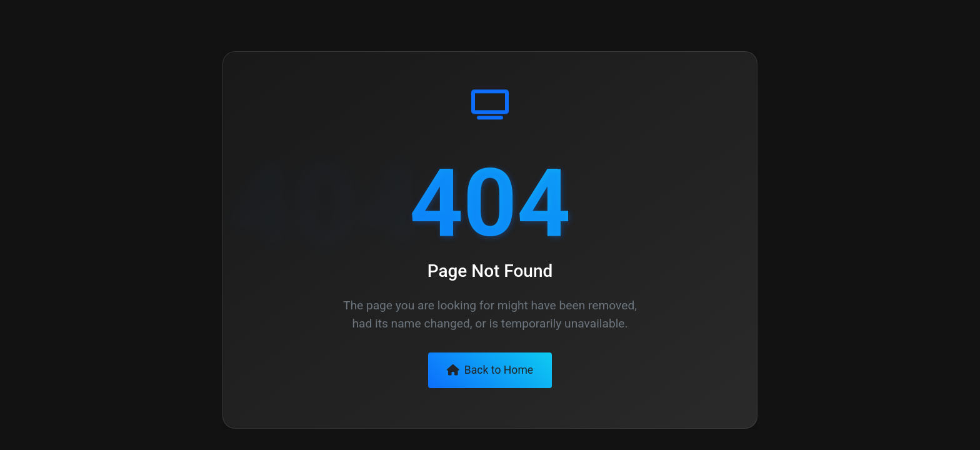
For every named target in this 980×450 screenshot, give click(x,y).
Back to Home (490, 370)
